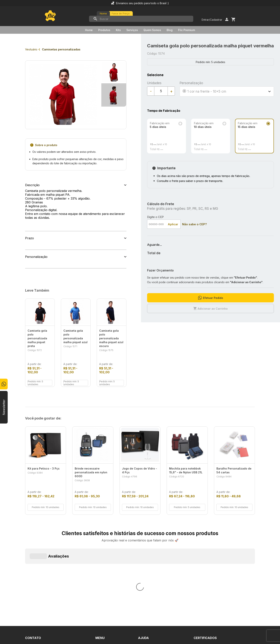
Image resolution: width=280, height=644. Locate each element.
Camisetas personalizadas (61, 49)
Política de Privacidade (154, 576)
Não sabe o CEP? (194, 224)
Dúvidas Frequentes (153, 555)
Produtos (104, 30)
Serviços (132, 30)
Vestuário (31, 49)
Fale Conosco (148, 562)
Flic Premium (187, 30)
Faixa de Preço (121, 13)
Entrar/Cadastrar (212, 20)
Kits (118, 30)
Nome (103, 13)
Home (89, 30)
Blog (170, 30)
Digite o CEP (155, 217)
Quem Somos (152, 30)
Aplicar (173, 224)
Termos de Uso (149, 569)
